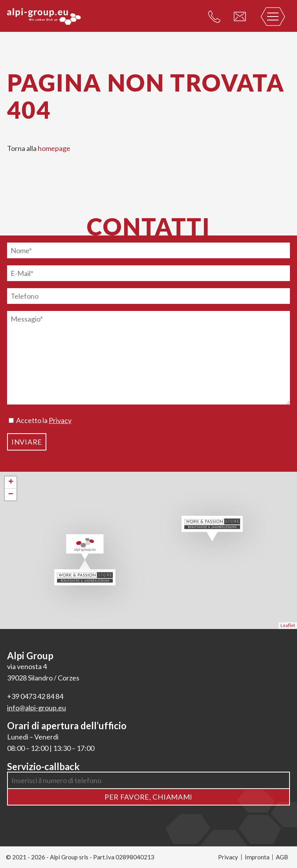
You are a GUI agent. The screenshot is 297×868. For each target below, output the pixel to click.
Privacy (60, 420)
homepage (54, 148)
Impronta (257, 857)
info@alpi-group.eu (37, 708)
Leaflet (288, 625)
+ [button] (11, 482)
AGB (282, 857)
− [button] (11, 495)
